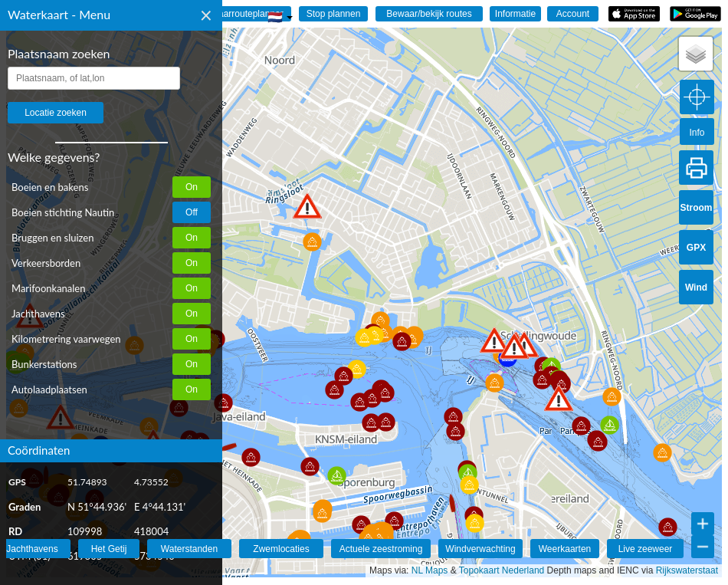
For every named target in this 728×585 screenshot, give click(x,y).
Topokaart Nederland (502, 570)
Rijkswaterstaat (687, 570)
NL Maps (430, 570)
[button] (307, 206)
